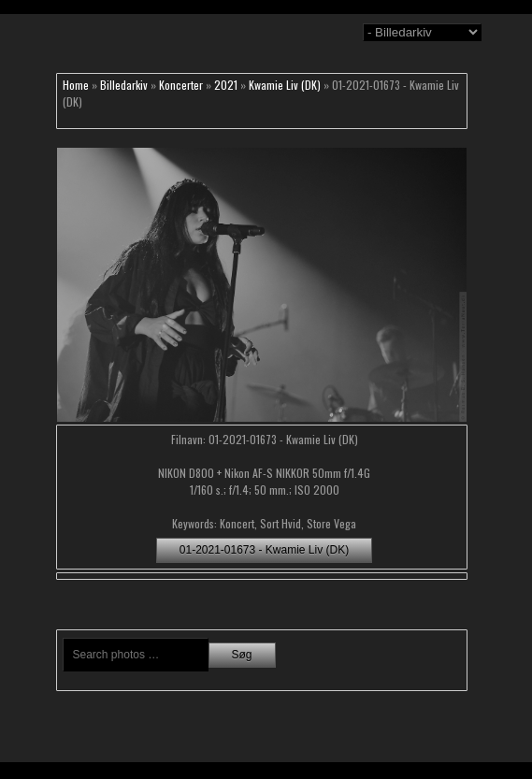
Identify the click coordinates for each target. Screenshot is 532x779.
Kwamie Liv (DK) (285, 85)
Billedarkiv (124, 85)
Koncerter (181, 85)
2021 (226, 85)
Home (76, 85)
